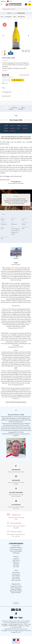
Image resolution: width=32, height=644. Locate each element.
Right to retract (16, 562)
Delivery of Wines (16, 572)
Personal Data (16, 567)
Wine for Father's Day (16, 580)
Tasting (6, 107)
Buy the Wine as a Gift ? (16, 96)
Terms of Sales (16, 565)
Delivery (16, 88)
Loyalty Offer (16, 559)
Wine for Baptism (16, 577)
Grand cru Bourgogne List (16, 588)
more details (5, 70)
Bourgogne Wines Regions (16, 589)
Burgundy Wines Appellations (16, 591)
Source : (8, 402)
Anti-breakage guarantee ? (16, 92)
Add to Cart (18, 80)
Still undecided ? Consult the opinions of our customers (16, 535)
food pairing (14, 107)
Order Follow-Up (16, 560)
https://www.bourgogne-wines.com (18, 402)
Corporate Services (16, 574)
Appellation (11, 109)
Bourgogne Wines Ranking (16, 586)
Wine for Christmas (16, 579)
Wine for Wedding (16, 576)
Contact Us (16, 603)
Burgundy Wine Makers (16, 592)
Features (23, 107)
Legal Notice (16, 563)
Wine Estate (21, 109)
